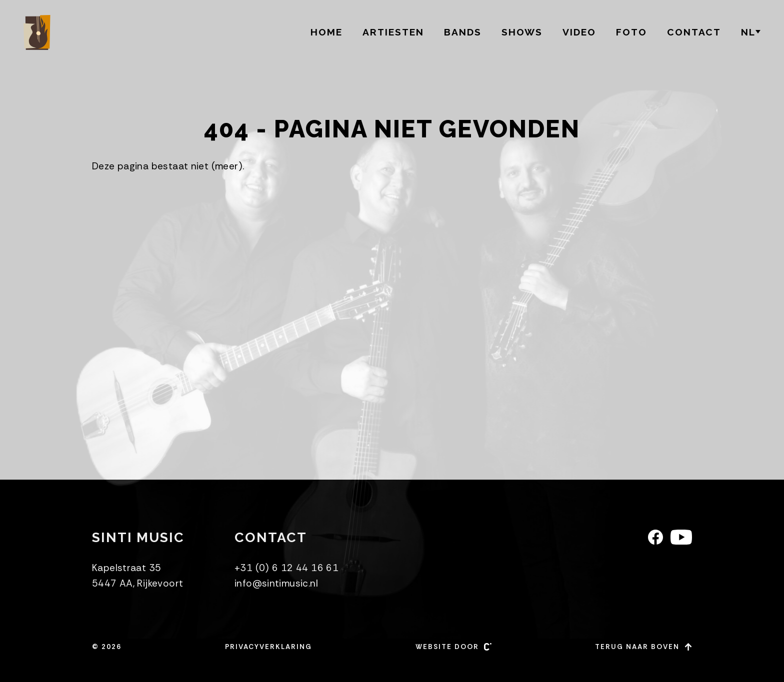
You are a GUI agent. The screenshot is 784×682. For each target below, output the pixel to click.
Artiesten (393, 32)
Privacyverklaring (268, 647)
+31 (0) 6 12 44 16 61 (286, 568)
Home (326, 32)
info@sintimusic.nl (276, 583)
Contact (694, 32)
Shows (522, 32)
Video (579, 32)
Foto (631, 32)
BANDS (463, 32)
